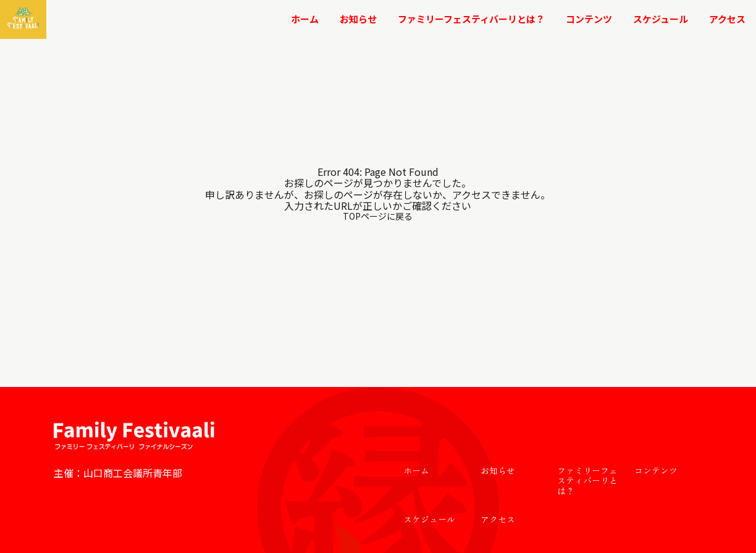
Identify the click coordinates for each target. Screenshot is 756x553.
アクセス (727, 19)
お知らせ (358, 19)
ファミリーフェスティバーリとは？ (471, 19)
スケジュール (661, 19)
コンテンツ (589, 19)
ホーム (305, 19)
